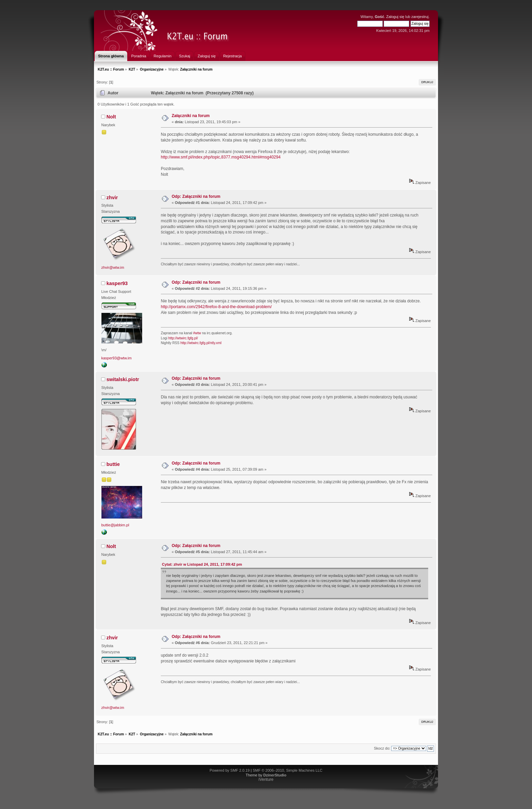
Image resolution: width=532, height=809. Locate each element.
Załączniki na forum (191, 116)
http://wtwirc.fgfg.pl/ (183, 338)
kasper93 (117, 283)
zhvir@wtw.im (113, 267)
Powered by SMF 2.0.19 (230, 770)
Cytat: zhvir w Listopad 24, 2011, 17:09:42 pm (202, 564)
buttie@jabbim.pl (115, 525)
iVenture (266, 779)
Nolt (111, 117)
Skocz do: (382, 748)
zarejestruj (420, 17)
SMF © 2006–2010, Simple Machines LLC (288, 770)
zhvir (112, 197)
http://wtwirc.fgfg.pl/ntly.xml (201, 343)
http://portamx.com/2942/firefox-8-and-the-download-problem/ (216, 307)
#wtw (197, 333)
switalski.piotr (123, 379)
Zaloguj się (395, 17)
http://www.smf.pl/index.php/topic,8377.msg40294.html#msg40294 (221, 157)
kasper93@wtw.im (117, 358)
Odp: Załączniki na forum (196, 196)
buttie (113, 464)
